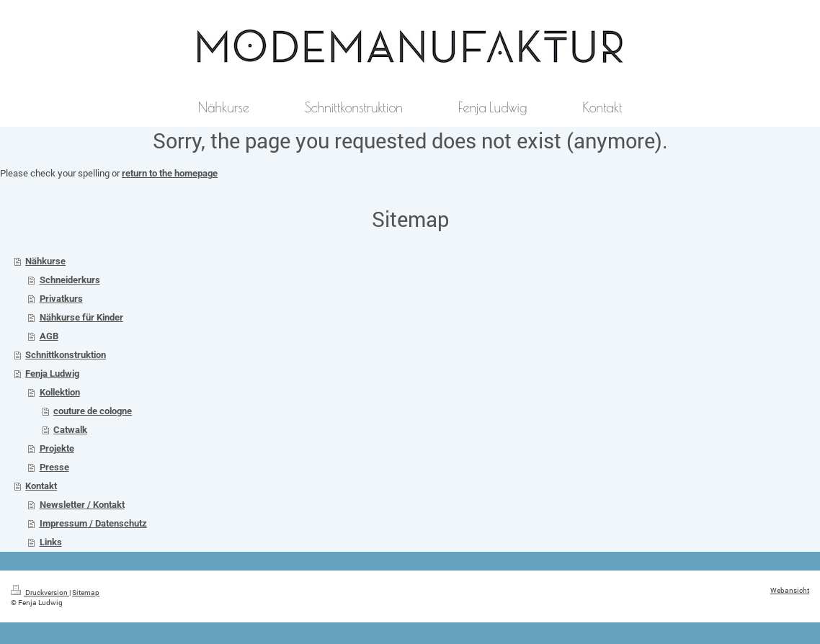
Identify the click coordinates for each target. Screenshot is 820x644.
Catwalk (70, 430)
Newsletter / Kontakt (82, 505)
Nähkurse (45, 261)
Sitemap (86, 592)
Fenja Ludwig (52, 374)
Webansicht (790, 590)
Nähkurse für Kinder (81, 317)
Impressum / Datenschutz (93, 523)
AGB (49, 336)
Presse (54, 467)
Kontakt (41, 486)
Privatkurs (61, 299)
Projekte (57, 448)
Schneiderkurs (70, 280)
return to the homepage (170, 173)
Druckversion (40, 592)
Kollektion (60, 392)
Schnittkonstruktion (66, 355)
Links (51, 542)
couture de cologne (93, 411)
